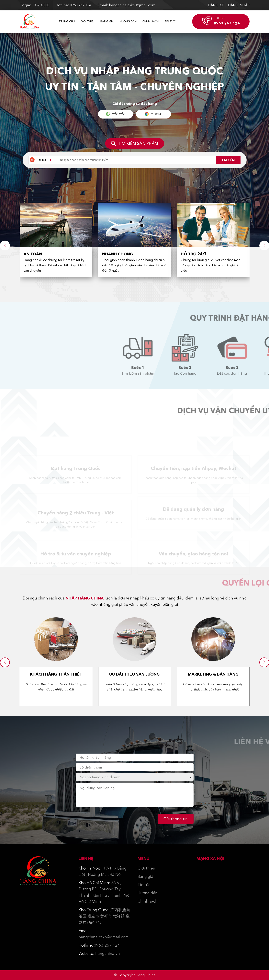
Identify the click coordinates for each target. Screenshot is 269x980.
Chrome (154, 114)
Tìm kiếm (228, 160)
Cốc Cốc (116, 114)
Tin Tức (170, 21)
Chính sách (151, 21)
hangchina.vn (99, 953)
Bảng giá (107, 21)
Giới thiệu (88, 21)
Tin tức (144, 885)
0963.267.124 (99, 945)
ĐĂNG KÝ (216, 5)
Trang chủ (67, 21)
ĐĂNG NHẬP (239, 5)
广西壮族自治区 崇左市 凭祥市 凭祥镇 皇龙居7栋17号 (104, 916)
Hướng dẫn (128, 21)
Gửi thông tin (176, 819)
